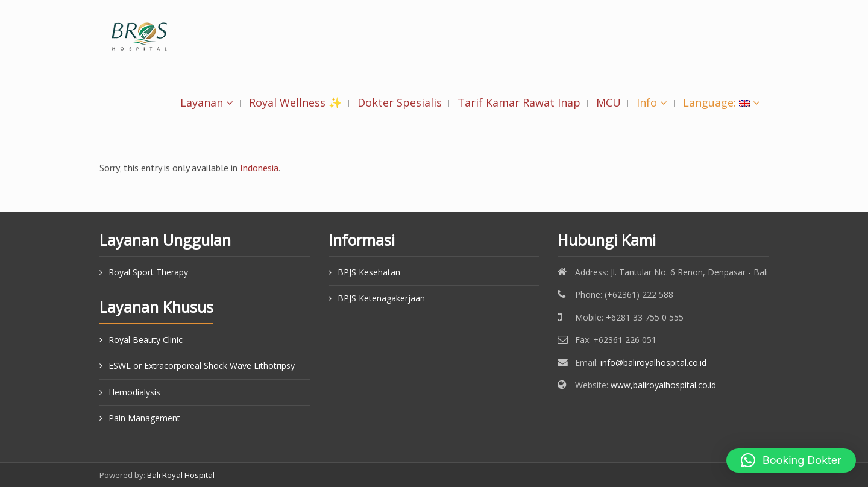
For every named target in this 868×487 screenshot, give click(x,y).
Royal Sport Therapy (148, 272)
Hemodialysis (134, 392)
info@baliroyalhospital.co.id (653, 363)
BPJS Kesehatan (369, 272)
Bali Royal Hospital (181, 475)
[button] (791, 460)
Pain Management (144, 418)
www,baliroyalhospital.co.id (663, 385)
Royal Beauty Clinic (146, 340)
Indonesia (259, 168)
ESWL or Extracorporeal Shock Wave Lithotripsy (202, 366)
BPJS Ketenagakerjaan (381, 298)
